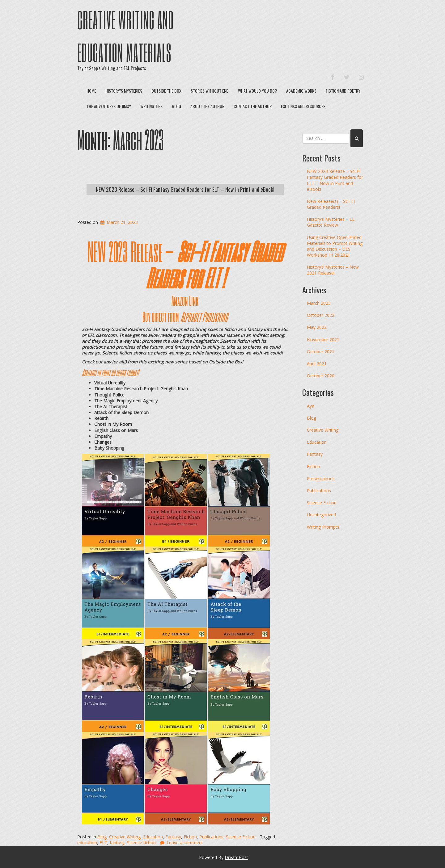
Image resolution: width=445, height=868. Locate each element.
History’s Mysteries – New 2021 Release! (333, 270)
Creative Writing (125, 837)
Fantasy (173, 837)
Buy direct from (185, 317)
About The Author (207, 106)
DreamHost (236, 857)
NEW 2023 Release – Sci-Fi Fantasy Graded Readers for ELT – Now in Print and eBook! (185, 189)
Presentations (321, 478)
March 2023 (319, 303)
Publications (211, 837)
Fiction (190, 837)
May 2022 (317, 327)
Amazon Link (185, 300)
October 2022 (321, 315)
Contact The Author (253, 106)
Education (153, 837)
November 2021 (323, 340)
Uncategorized (321, 515)
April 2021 (317, 364)
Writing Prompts (323, 527)
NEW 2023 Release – (185, 264)
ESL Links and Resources (303, 106)
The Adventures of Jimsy (109, 106)
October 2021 (321, 352)
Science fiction (141, 843)
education (87, 843)
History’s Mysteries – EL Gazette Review (331, 222)
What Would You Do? (257, 91)
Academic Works (301, 91)
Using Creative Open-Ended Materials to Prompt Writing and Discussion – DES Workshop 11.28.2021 (335, 246)
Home (91, 91)
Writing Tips (151, 106)
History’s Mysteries (124, 91)
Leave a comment (185, 843)
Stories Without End (210, 91)
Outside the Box (166, 91)
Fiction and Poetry (343, 91)
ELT (103, 843)
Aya (311, 406)
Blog (176, 106)
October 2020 (321, 376)
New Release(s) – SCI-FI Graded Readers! (331, 204)
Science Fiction (241, 837)
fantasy (117, 843)
